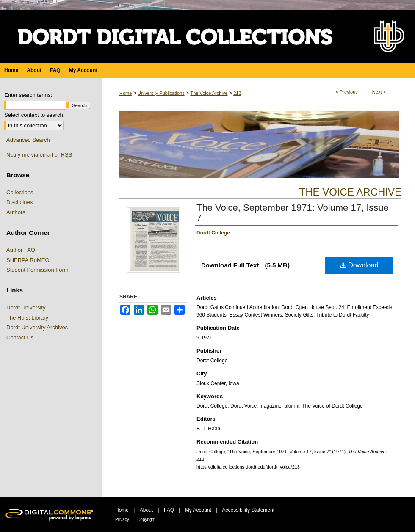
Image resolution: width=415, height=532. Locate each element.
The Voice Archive (209, 93)
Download (359, 265)
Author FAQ (21, 250)
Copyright (146, 520)
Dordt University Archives (37, 327)
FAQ (169, 510)
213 (237, 93)
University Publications (161, 93)
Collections (20, 192)
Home (126, 93)
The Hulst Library (27, 318)
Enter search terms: (28, 95)
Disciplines (19, 202)
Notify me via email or (39, 155)
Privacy (122, 520)
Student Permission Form (37, 270)
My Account (198, 510)
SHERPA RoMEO (28, 260)
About (146, 510)
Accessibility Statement (248, 510)
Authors (16, 212)
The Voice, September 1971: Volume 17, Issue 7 (293, 213)
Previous (349, 92)
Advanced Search (28, 140)
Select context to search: (34, 115)
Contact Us (20, 338)
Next (377, 92)
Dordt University (26, 307)
